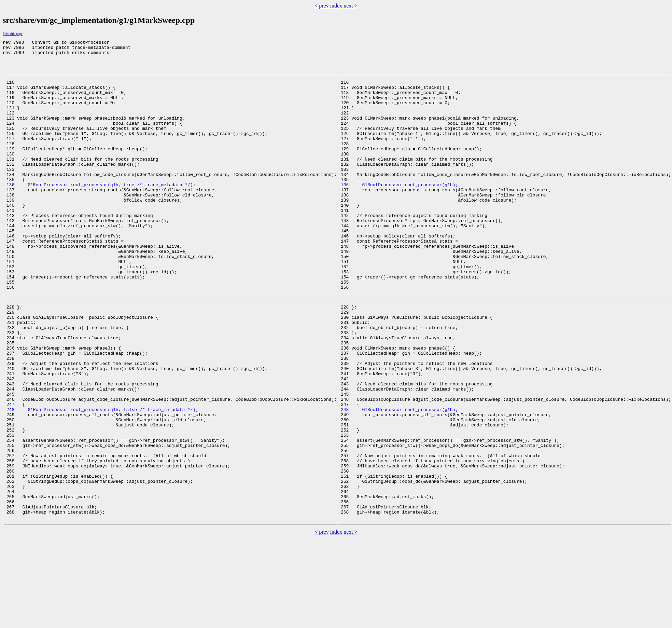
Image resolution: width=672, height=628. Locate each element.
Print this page (13, 34)
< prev (321, 6)
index (336, 6)
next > (351, 6)
